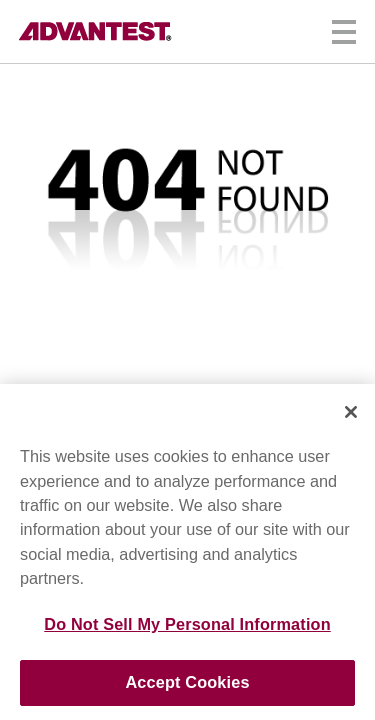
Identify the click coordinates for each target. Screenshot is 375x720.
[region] (187, 552)
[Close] (351, 412)
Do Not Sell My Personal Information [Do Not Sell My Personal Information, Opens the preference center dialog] (187, 624)
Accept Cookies (187, 682)
